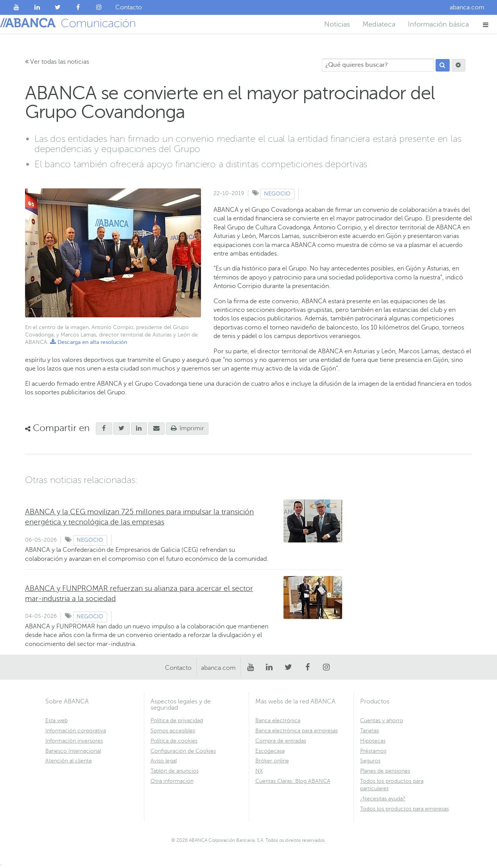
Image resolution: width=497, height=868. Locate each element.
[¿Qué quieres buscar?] (378, 65)
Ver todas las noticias (57, 62)
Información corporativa (76, 731)
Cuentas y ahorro (382, 720)
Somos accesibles (173, 731)
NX (259, 771)
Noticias (337, 24)
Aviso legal (164, 761)
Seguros (370, 761)
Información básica (438, 24)
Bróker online (272, 761)
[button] (486, 24)
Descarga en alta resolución (89, 342)
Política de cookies (174, 741)
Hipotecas (373, 741)
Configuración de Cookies (183, 751)
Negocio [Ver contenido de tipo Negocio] (277, 194)
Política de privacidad (177, 720)
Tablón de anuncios (175, 771)
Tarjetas (370, 731)
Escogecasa (270, 751)
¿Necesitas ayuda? (383, 799)
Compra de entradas (281, 741)
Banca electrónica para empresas (297, 731)
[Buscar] (443, 65)
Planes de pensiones (385, 771)
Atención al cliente (69, 761)
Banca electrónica (278, 720)
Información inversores (74, 741)
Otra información (172, 781)
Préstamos (373, 751)
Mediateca (379, 24)
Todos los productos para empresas (405, 809)
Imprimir (187, 428)
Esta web (57, 720)
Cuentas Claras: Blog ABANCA (293, 781)
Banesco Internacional (73, 751)
